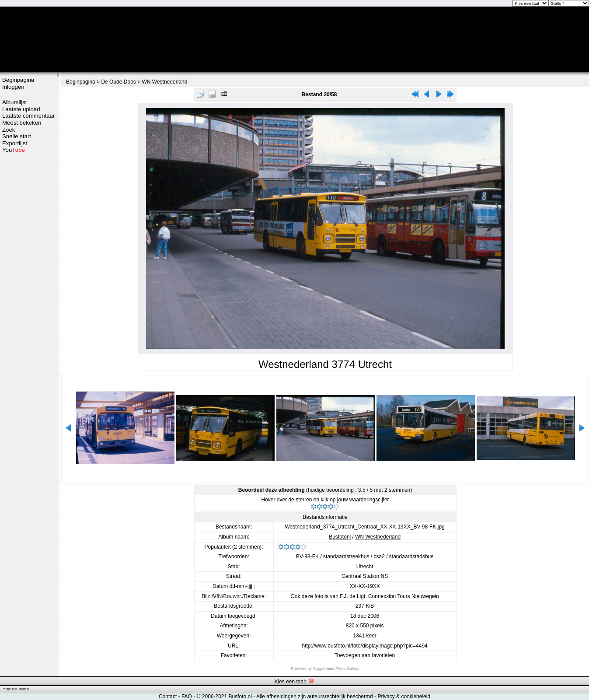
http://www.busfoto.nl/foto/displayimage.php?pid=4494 (365, 646)
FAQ (187, 696)
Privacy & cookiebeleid (404, 696)
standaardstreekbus (346, 556)
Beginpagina (18, 80)
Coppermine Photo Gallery (336, 668)
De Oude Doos (118, 82)
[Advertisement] (28, 292)
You (14, 150)
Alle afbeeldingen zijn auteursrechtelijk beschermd (315, 696)
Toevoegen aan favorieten (365, 655)
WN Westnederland (165, 82)
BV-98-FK (307, 556)
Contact (168, 696)
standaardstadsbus (411, 556)
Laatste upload (21, 109)
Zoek (9, 130)
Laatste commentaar (28, 116)
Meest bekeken (22, 123)
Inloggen (13, 87)
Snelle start (17, 136)
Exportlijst (15, 143)
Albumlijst (14, 102)
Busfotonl (340, 537)
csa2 (379, 556)
